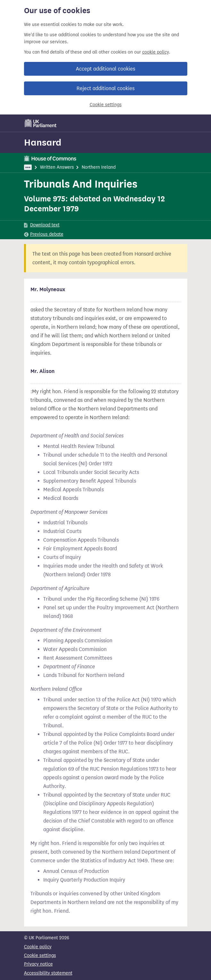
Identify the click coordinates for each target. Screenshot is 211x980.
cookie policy (155, 52)
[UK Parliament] (41, 123)
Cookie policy (38, 947)
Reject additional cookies (105, 88)
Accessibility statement (48, 973)
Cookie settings (106, 105)
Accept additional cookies (105, 69)
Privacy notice (38, 964)
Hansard (43, 142)
